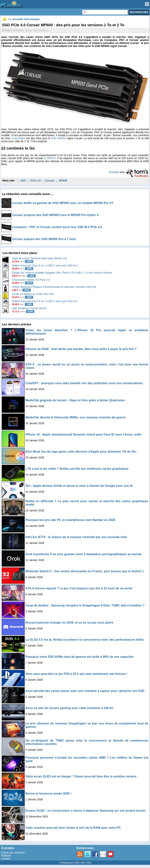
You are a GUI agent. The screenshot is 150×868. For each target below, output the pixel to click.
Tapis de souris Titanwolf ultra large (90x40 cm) (39, 258)
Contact (6, 859)
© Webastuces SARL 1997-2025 (75, 863)
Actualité (114, 172)
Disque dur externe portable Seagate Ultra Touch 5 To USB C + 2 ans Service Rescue (62, 273)
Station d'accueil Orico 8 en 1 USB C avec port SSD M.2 (45, 265)
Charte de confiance (13, 853)
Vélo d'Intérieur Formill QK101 (29, 308)
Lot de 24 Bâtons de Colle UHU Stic (33, 294)
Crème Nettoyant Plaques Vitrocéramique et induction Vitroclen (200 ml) (54, 287)
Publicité (6, 856)
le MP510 (50, 158)
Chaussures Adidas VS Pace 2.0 (31, 280)
